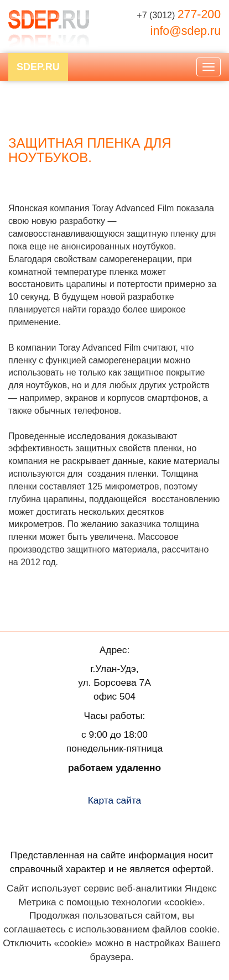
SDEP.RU (38, 67)
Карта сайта (115, 800)
